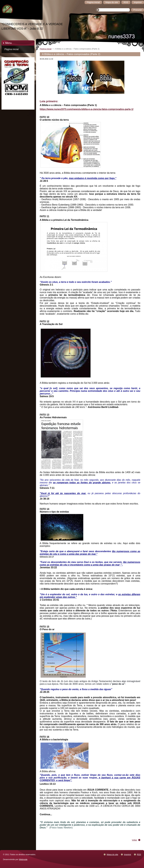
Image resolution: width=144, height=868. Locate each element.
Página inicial (12, 49)
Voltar (134, 840)
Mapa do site (112, 854)
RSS (139, 854)
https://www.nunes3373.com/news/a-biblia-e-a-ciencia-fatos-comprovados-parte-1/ (87, 109)
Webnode (23, 859)
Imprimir (127, 854)
